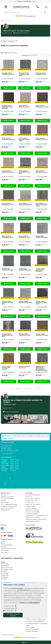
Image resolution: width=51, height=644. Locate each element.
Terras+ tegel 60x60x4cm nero (25, 335)
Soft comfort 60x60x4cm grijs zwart (24, 140)
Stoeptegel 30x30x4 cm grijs (7, 269)
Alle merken (5, 552)
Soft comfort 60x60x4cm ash (24, 106)
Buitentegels (5, 566)
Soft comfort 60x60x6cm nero (25, 237)
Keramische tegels (7, 568)
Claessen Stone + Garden (9, 549)
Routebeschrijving (7, 454)
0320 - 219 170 (8, 33)
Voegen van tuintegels (33, 518)
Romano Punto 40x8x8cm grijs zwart (24, 74)
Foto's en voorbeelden (33, 512)
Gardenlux (4, 547)
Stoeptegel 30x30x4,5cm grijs (25, 269)
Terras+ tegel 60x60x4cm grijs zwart (41, 303)
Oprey (3, 543)
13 (40, 389)
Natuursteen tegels (7, 570)
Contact (3, 495)
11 (34, 389)
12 (37, 389)
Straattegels (5, 575)
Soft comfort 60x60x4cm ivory (41, 172)
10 (31, 389)
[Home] (21, 6)
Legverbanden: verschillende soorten (37, 516)
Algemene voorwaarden (33, 504)
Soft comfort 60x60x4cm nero (8, 204)
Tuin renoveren (30, 627)
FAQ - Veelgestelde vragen (9, 504)
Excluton (4, 541)
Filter (23, 642)
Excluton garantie (31, 508)
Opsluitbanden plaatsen (33, 521)
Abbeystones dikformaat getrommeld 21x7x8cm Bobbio (42, 368)
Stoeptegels (5, 573)
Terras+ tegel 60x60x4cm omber (42, 335)
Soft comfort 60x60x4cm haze (41, 139)
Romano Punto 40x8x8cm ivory (41, 74)
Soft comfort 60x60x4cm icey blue (24, 172)
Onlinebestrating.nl (7, 545)
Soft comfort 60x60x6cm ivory (8, 237)
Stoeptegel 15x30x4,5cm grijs (42, 237)
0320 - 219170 (7, 449)
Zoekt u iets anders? (7, 508)
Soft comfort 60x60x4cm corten (42, 106)
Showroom (29, 497)
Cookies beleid (30, 506)
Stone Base (5, 551)
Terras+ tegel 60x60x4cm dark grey (7, 303)
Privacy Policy (30, 502)
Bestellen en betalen (7, 497)
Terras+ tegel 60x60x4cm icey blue (7, 335)
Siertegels (4, 571)
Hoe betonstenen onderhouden (36, 620)
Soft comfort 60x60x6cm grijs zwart (41, 205)
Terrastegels (5, 577)
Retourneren (5, 502)
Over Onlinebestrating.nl (33, 495)
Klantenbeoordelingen (33, 510)
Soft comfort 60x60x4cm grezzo (8, 139)
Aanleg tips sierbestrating (9, 506)
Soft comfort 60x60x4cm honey (8, 172)
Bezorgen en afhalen (7, 499)
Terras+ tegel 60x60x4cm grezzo (25, 302)
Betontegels (5, 564)
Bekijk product (9, 88)
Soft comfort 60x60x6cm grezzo (25, 204)
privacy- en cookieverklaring (30, 603)
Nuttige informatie (31, 501)
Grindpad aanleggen (32, 631)
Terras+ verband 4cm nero (24, 367)
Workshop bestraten (32, 514)
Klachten (4, 501)
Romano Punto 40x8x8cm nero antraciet (7, 107)
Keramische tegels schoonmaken (36, 519)
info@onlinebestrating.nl (22, 33)
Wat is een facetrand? (32, 629)
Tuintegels (4, 579)
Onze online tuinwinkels (33, 499)
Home (2, 21)
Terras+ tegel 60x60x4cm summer (6, 368)
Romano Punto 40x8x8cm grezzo (8, 74)
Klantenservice (5, 510)
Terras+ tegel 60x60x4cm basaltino (40, 270)
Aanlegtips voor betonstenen (35, 622)
